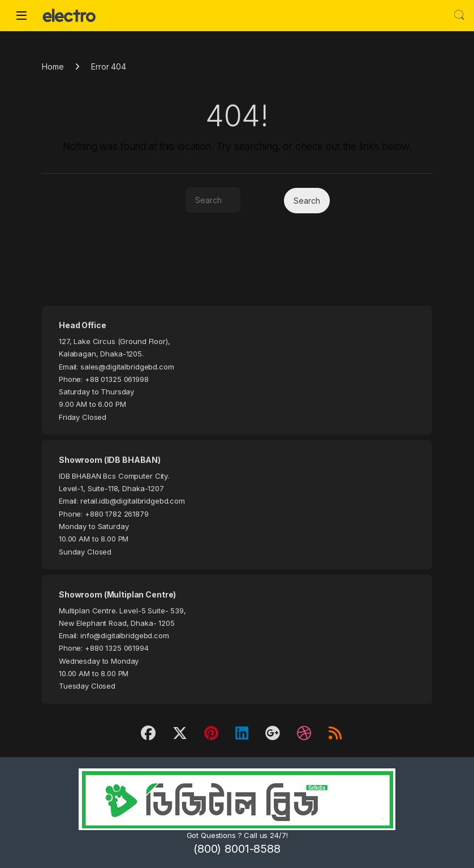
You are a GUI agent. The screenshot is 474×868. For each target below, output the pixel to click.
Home (53, 66)
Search (459, 15)
